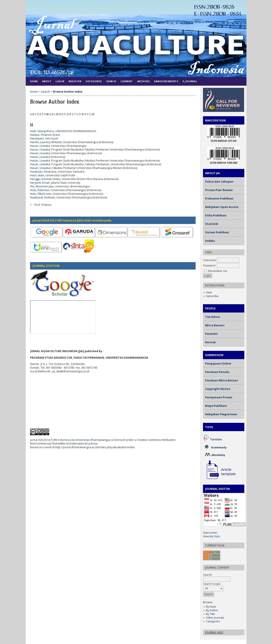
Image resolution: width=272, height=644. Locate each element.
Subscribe (212, 296)
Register (75, 81)
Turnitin (216, 439)
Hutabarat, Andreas (43, 197)
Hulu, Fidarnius (40, 190)
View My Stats (211, 536)
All (93, 114)
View (209, 292)
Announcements (166, 81)
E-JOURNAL (190, 81)
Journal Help (214, 632)
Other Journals (215, 618)
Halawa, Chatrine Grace (45, 135)
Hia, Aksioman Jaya (42, 186)
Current (127, 81)
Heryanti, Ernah (40, 183)
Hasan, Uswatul (40, 146)
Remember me (218, 271)
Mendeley (218, 455)
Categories (213, 621)
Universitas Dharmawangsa (93, 440)
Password (209, 266)
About (47, 81)
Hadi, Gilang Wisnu (42, 131)
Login (60, 81)
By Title (211, 614)
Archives (143, 81)
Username (210, 260)
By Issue (211, 607)
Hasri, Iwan (37, 175)
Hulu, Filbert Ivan (41, 194)
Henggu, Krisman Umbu (45, 179)
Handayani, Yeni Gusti (44, 138)
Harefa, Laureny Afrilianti (46, 142)
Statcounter (210, 533)
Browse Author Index (68, 92)
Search (111, 81)
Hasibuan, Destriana (43, 172)
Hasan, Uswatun (41, 168)
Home (34, 81)
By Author (212, 610)
